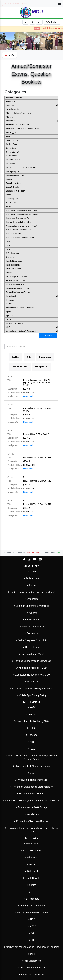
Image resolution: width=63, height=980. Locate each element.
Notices (32, 864)
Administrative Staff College (31, 807)
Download (28, 396)
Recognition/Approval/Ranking (32, 821)
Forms (32, 585)
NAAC (32, 707)
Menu (10, 55)
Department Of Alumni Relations (31, 766)
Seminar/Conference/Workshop (31, 606)
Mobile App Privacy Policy (32, 695)
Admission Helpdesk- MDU (32, 668)
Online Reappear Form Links (32, 640)
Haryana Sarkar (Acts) (31, 654)
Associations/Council (32, 627)
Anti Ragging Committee (31, 906)
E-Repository (31, 899)
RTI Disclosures (32, 961)
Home (31, 571)
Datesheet (32, 871)
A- (25, 22)
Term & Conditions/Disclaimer (31, 913)
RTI (32, 892)
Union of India (32, 647)
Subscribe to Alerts (16, 4)
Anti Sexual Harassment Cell (31, 780)
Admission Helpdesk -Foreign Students (31, 689)
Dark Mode (52, 22)
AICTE (32, 926)
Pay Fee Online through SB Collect (31, 661)
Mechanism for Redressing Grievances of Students (32, 947)
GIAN (31, 773)
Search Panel (32, 844)
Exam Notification (31, 851)
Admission (32, 857)
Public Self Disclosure (31, 975)
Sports (31, 885)
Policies (32, 613)
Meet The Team (33, 553)
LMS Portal (32, 599)
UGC (32, 919)
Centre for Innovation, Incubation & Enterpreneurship (32, 801)
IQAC (32, 749)
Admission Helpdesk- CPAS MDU (31, 675)
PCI (31, 933)
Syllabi (31, 728)
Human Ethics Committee (31, 794)
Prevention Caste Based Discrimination (31, 787)
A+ (39, 22)
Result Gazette (31, 878)
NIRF (31, 742)
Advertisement (32, 620)
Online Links (32, 578)
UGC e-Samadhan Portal (32, 968)
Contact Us (32, 633)
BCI (31, 940)
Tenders (31, 735)
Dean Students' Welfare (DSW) (32, 721)
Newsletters (31, 814)
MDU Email (32, 682)
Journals (31, 714)
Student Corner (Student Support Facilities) (31, 592)
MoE (31, 954)
